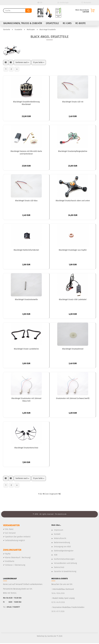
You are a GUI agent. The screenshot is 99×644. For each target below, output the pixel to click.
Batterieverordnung (62, 543)
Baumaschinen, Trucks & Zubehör (23, 23)
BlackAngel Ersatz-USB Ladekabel (73, 300)
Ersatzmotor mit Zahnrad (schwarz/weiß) (73, 399)
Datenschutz (59, 568)
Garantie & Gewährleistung (65, 572)
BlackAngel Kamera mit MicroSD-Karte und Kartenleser (26, 152)
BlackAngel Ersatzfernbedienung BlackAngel (26, 103)
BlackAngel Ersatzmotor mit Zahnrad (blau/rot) (26, 400)
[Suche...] (28, 11)
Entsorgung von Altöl (62, 547)
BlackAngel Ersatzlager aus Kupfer (73, 250)
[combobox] (22, 62)
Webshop (41, 637)
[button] (6, 62)
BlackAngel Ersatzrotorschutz (26, 448)
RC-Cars (67, 23)
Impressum (59, 531)
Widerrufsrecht (60, 539)
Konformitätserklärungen (64, 560)
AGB (56, 556)
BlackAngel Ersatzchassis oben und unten (73, 201)
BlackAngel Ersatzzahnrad (73, 349)
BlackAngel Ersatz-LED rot (73, 102)
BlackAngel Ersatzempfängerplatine (73, 151)
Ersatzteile (52, 23)
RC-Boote (81, 23)
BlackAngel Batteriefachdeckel (26, 250)
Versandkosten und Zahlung (65, 564)
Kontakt (57, 535)
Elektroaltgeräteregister (64, 551)
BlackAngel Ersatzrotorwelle (26, 300)
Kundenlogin (63, 3)
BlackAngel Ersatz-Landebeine (26, 349)
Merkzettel (86, 3)
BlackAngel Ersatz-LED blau (26, 201)
